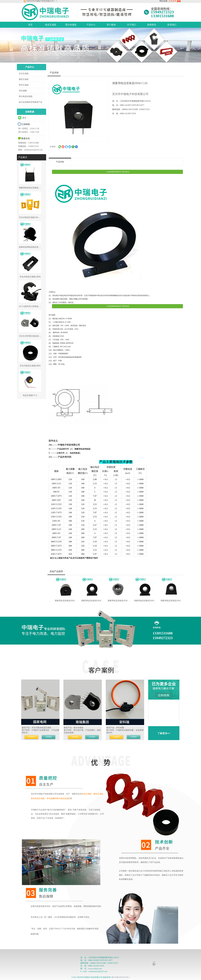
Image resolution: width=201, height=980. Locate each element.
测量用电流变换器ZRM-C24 (63, 601)
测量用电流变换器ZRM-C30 (116, 601)
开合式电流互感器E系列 (30, 366)
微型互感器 (24, 79)
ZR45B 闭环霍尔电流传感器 (31, 336)
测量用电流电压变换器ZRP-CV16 (33, 188)
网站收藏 (163, 1)
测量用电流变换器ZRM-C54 (169, 601)
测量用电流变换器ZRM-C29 (90, 601)
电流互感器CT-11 (30, 395)
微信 (22, 118)
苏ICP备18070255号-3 (121, 977)
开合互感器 (24, 74)
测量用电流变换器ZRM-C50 (143, 601)
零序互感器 (24, 85)
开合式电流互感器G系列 (30, 277)
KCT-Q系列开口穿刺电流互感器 (33, 306)
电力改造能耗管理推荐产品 (31, 102)
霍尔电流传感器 (26, 96)
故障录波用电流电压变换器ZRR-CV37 (35, 247)
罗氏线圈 (23, 91)
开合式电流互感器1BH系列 (31, 217)
